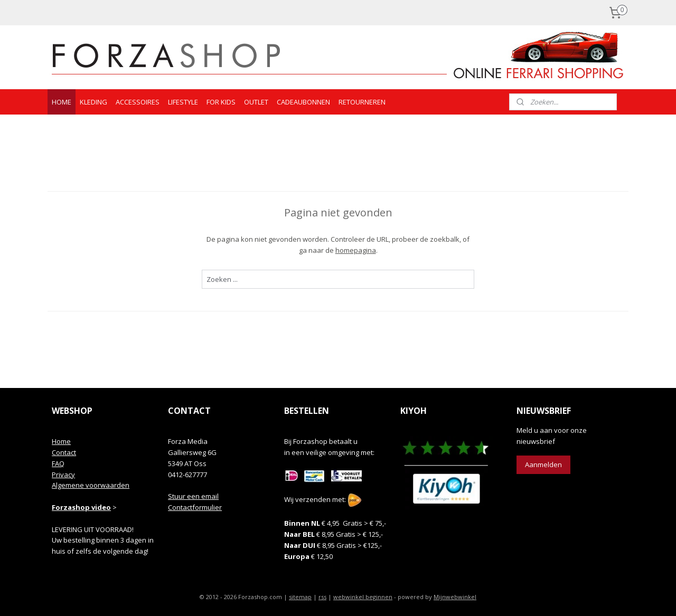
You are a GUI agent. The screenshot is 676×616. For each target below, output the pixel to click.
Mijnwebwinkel (455, 597)
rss (322, 597)
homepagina (355, 250)
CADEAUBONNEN (303, 102)
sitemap (300, 597)
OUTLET (256, 102)
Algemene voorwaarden (91, 485)
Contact (64, 452)
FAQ (58, 463)
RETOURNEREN (362, 102)
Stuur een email (193, 496)
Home (61, 441)
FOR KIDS (221, 102)
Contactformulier (195, 507)
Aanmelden (543, 465)
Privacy (63, 475)
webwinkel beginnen (363, 597)
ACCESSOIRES (138, 102)
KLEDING (93, 102)
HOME (62, 102)
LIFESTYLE (183, 102)
